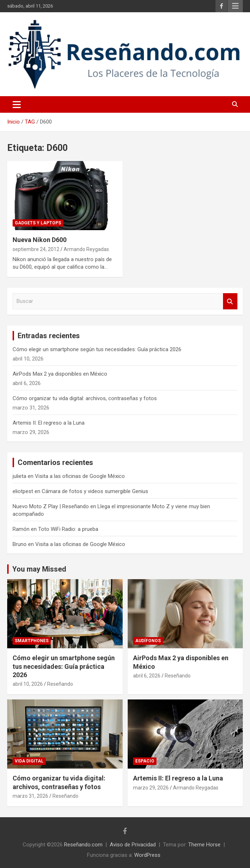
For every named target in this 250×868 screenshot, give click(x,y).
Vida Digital (29, 761)
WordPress (147, 855)
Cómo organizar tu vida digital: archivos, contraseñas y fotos (85, 398)
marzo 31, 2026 (30, 796)
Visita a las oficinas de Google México (80, 476)
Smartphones (32, 641)
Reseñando (60, 684)
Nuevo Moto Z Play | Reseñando (51, 506)
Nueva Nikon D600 (40, 240)
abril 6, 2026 (147, 676)
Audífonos (148, 641)
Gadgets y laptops (38, 223)
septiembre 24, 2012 (36, 249)
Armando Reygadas (86, 249)
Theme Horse (204, 845)
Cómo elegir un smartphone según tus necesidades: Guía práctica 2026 (97, 349)
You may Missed (39, 569)
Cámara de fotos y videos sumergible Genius (95, 491)
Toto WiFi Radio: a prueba (68, 529)
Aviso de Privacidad (133, 845)
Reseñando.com (83, 845)
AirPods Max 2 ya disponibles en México (60, 374)
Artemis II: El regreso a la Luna (49, 423)
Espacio (145, 761)
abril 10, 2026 (28, 684)
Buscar (230, 301)
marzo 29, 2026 (151, 788)
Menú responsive (235, 6)
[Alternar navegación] (17, 104)
